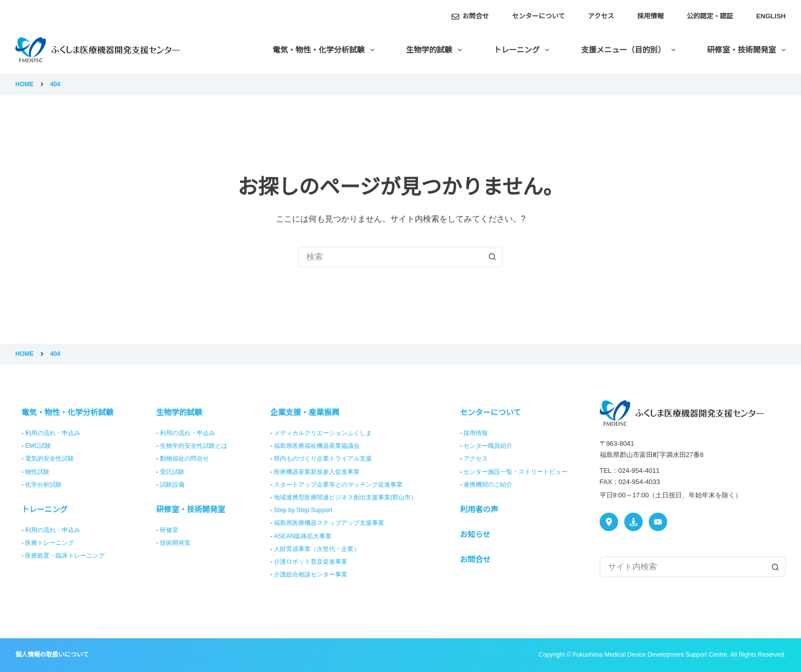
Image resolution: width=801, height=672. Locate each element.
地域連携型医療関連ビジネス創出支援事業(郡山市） (345, 497)
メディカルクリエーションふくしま (323, 433)
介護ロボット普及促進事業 (311, 562)
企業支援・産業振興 (305, 412)
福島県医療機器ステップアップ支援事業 (329, 523)
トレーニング (523, 50)
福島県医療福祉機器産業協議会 (317, 446)
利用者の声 (479, 509)
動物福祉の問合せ (184, 459)
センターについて (538, 16)
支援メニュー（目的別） (630, 50)
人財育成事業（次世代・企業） (317, 549)
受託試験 (172, 472)
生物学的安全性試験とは (194, 446)
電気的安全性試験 (50, 459)
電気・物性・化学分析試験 (326, 50)
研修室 (169, 530)
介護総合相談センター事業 (311, 574)
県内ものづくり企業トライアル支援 (323, 459)
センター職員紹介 (488, 446)
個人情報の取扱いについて (52, 655)
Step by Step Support (303, 510)
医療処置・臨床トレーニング (65, 556)
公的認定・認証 (710, 16)
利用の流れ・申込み (53, 433)
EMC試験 (38, 446)
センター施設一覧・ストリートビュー (515, 472)
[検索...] (390, 257)
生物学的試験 (436, 50)
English (771, 16)
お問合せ (470, 16)
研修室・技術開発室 (746, 50)
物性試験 (37, 472)
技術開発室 (175, 543)
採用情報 (650, 16)
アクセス (601, 16)
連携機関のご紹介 (488, 485)
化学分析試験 (43, 485)
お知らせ (475, 534)
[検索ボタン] (492, 257)
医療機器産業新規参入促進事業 (317, 472)
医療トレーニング (50, 543)
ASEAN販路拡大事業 (303, 536)
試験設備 (172, 485)
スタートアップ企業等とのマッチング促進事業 (338, 485)
